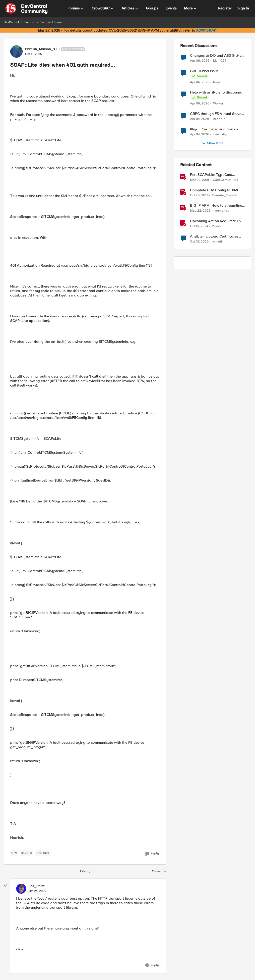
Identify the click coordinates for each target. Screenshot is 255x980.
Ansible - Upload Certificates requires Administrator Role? (214, 236)
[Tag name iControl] (43, 853)
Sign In (243, 8)
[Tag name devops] (27, 853)
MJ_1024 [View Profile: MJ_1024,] (220, 61)
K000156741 (206, 30)
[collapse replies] (5, 886)
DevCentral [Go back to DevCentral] (11, 22)
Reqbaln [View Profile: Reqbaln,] (219, 119)
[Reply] (152, 854)
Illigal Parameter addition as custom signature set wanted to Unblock (216, 129)
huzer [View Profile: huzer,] (217, 82)
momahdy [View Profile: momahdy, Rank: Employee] (222, 211)
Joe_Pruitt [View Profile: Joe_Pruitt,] (36, 886)
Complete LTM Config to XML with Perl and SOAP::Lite (215, 190)
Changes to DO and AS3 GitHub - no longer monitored (217, 56)
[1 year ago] (200, 211)
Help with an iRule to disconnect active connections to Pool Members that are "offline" (217, 92)
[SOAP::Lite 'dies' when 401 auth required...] (37, 891)
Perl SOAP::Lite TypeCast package (211, 175)
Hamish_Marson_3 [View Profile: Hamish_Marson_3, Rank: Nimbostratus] (40, 49)
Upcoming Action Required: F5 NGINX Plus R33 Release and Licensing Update (216, 221)
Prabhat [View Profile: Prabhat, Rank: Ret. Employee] (218, 226)
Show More (213, 143)
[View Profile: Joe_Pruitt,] (21, 889)
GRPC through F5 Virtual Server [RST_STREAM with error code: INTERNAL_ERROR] (216, 114)
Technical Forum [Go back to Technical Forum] (51, 22)
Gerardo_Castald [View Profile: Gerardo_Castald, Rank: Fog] (225, 195)
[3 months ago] (200, 61)
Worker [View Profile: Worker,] (218, 104)
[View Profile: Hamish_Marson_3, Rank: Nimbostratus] (16, 51)
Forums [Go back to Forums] (30, 22)
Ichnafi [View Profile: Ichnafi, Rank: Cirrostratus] (217, 242)
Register (225, 8)
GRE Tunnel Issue (204, 71)
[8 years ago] (199, 196)
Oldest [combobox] (159, 872)
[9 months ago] (199, 242)
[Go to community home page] (26, 8)
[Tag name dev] (14, 853)
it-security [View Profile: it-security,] (220, 134)
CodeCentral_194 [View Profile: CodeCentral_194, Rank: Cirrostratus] (225, 180)
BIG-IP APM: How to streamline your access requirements (216, 206)
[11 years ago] (200, 180)
